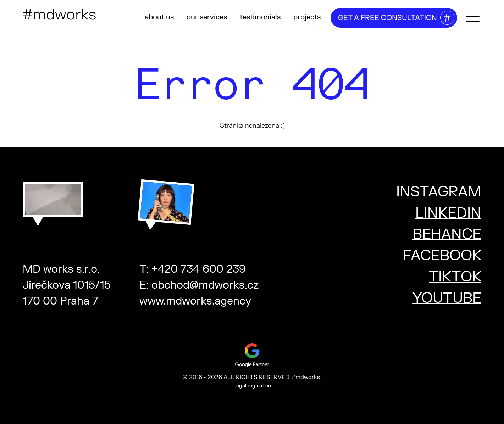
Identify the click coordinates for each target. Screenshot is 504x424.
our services (207, 17)
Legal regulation (252, 386)
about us (159, 17)
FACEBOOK (442, 256)
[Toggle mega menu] (473, 17)
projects (307, 17)
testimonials (260, 17)
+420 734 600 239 (199, 269)
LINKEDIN (448, 213)
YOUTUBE (447, 298)
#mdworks (59, 15)
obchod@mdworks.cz (205, 285)
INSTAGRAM (439, 192)
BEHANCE (447, 235)
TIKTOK (455, 277)
